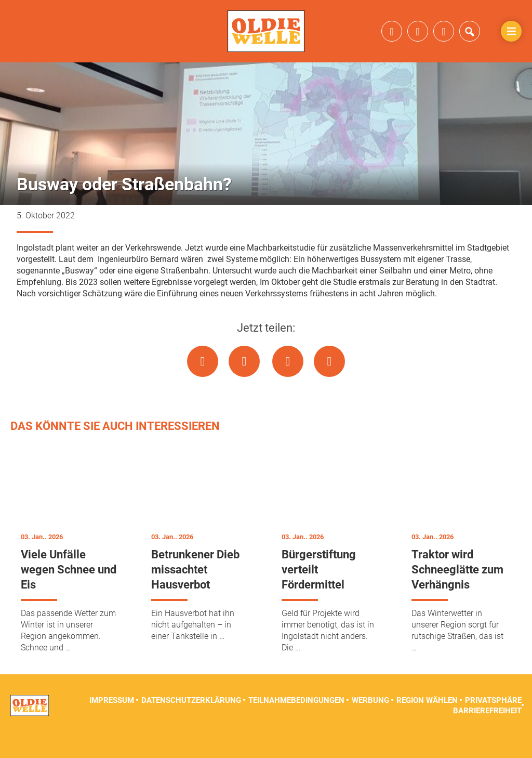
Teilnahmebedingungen (296, 722)
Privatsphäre (493, 722)
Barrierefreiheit (487, 732)
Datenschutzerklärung (191, 722)
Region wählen (427, 722)
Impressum (112, 722)
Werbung (370, 722)
